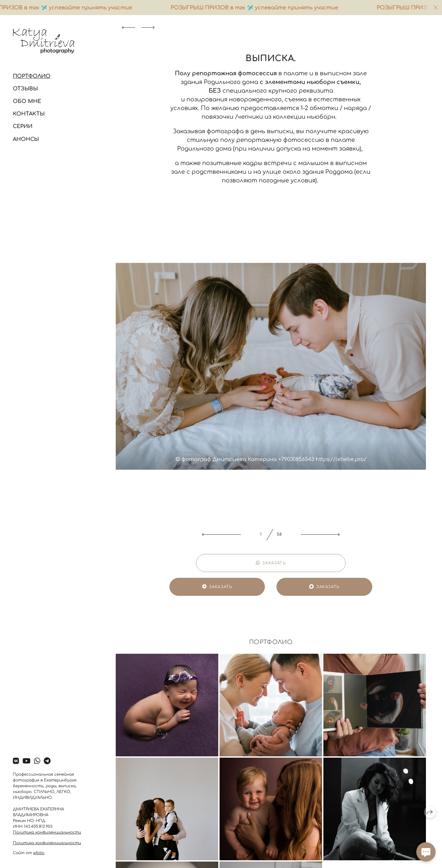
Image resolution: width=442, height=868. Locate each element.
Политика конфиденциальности (47, 832)
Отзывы (25, 89)
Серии (23, 126)
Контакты (29, 114)
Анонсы (26, 139)
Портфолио (32, 76)
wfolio (39, 853)
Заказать (271, 563)
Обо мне (27, 101)
